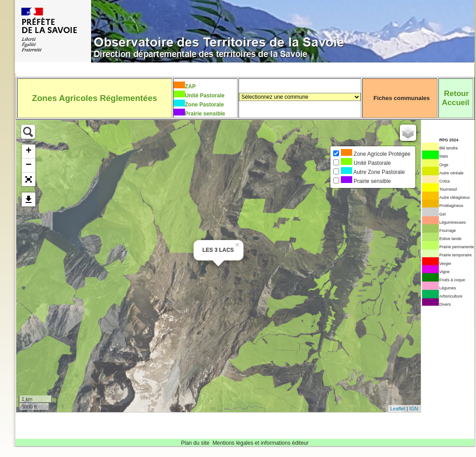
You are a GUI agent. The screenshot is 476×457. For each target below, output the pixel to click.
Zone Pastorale (204, 105)
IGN (414, 409)
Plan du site (195, 443)
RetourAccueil (456, 98)
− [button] (28, 165)
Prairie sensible (205, 114)
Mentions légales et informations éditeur (261, 443)
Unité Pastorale (205, 96)
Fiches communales (402, 98)
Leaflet (398, 409)
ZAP (190, 87)
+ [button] (28, 151)
